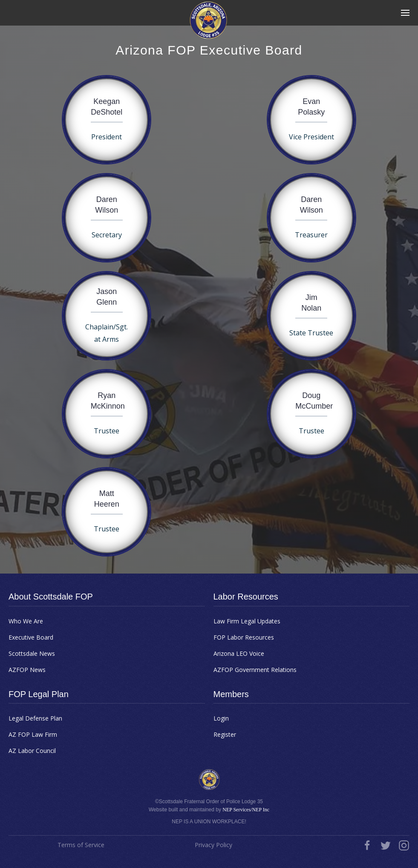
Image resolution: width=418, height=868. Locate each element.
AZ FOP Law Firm (33, 734)
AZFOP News (27, 670)
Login (221, 718)
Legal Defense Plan (35, 718)
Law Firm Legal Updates (247, 621)
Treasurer (311, 235)
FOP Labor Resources (244, 637)
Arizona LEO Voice (239, 653)
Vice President (311, 137)
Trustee (107, 431)
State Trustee (311, 333)
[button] (405, 13)
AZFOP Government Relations (255, 670)
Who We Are (26, 621)
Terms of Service (81, 845)
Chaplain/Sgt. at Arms (107, 333)
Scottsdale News (32, 653)
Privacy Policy (213, 845)
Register (225, 734)
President (107, 137)
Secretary (107, 235)
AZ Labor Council (32, 751)
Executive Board (31, 637)
